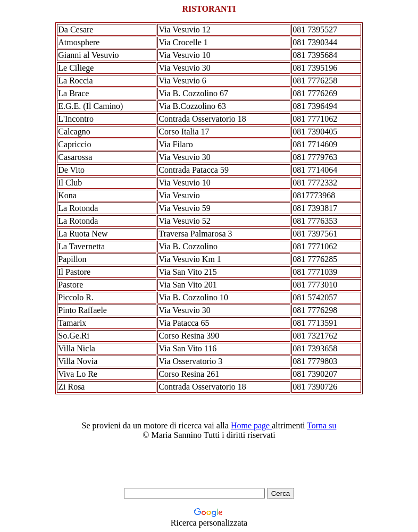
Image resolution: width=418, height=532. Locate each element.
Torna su (321, 425)
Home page (251, 425)
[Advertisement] (198, 464)
